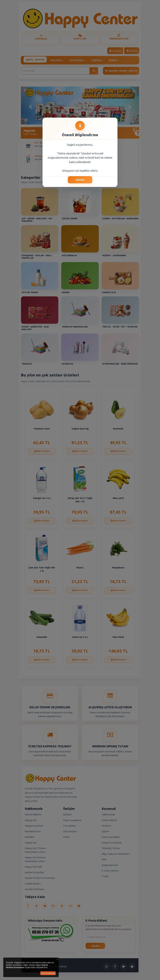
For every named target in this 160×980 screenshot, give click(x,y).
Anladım (80, 180)
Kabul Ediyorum (48, 973)
